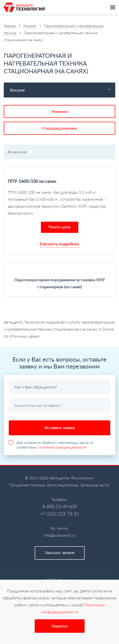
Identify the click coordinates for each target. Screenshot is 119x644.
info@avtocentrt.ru (60, 535)
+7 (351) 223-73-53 (60, 514)
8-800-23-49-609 (60, 506)
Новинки (60, 111)
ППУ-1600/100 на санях (32, 181)
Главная (10, 26)
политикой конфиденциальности (63, 447)
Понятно (60, 626)
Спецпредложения (59, 128)
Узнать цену (59, 227)
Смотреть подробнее (59, 244)
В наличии (20, 152)
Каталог (30, 26)
